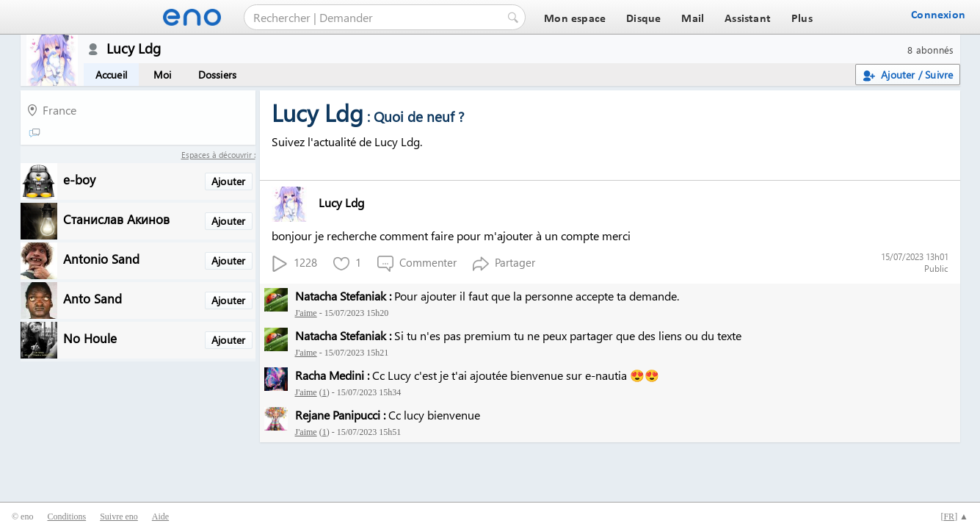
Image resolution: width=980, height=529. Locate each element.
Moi (163, 75)
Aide (160, 517)
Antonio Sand (101, 258)
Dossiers (218, 75)
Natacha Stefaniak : (343, 296)
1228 (294, 263)
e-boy (79, 179)
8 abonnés (930, 50)
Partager (504, 263)
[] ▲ (954, 517)
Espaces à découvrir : (218, 155)
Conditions (66, 517)
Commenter (417, 263)
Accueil (111, 75)
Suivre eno (119, 517)
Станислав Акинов (116, 219)
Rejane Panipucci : (340, 415)
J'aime (306, 313)
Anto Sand (92, 298)
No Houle (90, 338)
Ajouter (228, 181)
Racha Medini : (332, 375)
